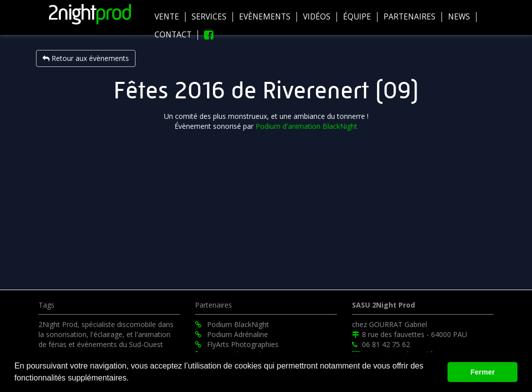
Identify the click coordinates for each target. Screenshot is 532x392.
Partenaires (409, 17)
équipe (357, 17)
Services (209, 17)
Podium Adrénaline (231, 334)
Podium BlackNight (232, 324)
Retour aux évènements (86, 58)
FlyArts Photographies (237, 344)
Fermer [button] (483, 372)
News (459, 17)
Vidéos (317, 17)
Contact (173, 35)
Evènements (265, 17)
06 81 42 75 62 (381, 344)
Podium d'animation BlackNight (306, 126)
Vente (167, 17)
